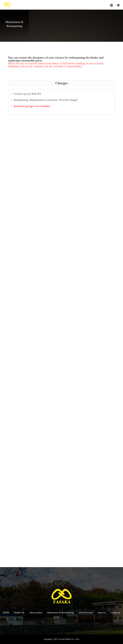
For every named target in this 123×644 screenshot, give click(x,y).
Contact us (115, 613)
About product (36, 613)
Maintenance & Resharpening (60, 613)
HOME (6, 613)
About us (102, 613)
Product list (19, 613)
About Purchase (86, 613)
